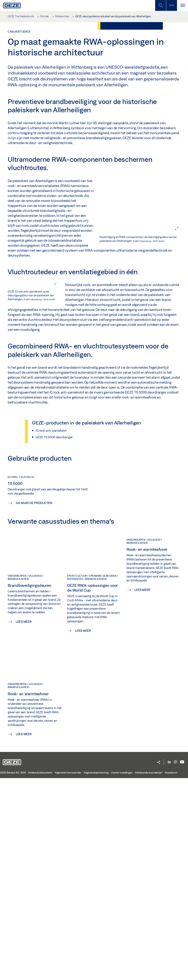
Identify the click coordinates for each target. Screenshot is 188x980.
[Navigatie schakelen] (182, 5)
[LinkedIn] (169, 964)
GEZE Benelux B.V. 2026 (13, 974)
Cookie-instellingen (122, 974)
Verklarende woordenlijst (149, 974)
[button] (159, 964)
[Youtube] (182, 964)
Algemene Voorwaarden (68, 974)
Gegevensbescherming (96, 974)
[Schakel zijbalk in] (160, 5)
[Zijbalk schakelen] (171, 5)
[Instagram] (175, 964)
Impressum (171, 974)
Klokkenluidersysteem (40, 974)
